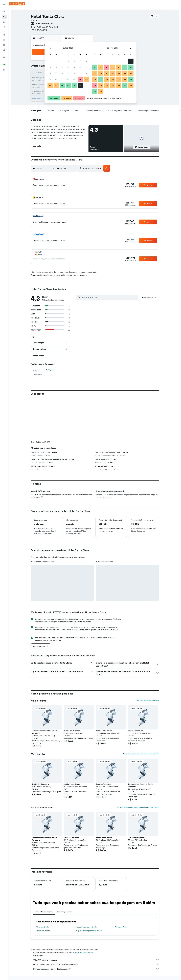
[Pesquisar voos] (4, 12)
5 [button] (50, 67)
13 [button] (56, 73)
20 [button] (56, 79)
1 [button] (68, 61)
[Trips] (4, 57)
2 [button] (74, 61)
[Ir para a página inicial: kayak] (17, 4)
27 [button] (56, 85)
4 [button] (86, 61)
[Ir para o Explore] (4, 34)
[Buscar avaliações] (109, 297)
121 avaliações (47, 23)
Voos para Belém (43, 885)
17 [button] (80, 73)
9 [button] (74, 67)
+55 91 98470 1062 (39, 30)
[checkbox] (43, 372)
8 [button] (68, 67)
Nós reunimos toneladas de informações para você (96, 923)
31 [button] (80, 85)
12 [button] (50, 73)
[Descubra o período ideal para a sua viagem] (4, 45)
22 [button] (68, 79)
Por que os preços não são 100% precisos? (96, 927)
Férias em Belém (121, 885)
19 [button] (50, 79)
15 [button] (68, 73)
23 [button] (74, 79)
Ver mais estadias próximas (148, 659)
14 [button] (62, 73)
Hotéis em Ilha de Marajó (107, 940)
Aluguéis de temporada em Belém (89, 889)
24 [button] (80, 79)
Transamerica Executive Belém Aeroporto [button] (44, 690)
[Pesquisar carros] (4, 22)
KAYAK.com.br (36, 940)
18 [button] (86, 73)
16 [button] (74, 73)
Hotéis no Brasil (76, 940)
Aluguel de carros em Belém (87, 885)
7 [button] (62, 67)
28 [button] (62, 85)
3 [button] (80, 61)
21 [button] (62, 79)
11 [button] (86, 67)
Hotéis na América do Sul (59, 940)
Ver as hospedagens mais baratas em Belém (141, 712)
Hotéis (46, 940)
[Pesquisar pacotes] (4, 27)
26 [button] (50, 85)
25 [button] (86, 79)
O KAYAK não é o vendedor (96, 918)
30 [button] (74, 85)
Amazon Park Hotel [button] (136, 689)
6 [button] (56, 67)
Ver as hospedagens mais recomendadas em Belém (138, 766)
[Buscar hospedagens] (4, 17)
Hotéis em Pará (90, 940)
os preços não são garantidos (83, 911)
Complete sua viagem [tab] (44, 870)
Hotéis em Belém (43, 889)
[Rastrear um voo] (4, 40)
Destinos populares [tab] (65, 870)
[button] (4, 4)
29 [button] (68, 85)
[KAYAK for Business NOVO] (4, 50)
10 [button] (80, 67)
